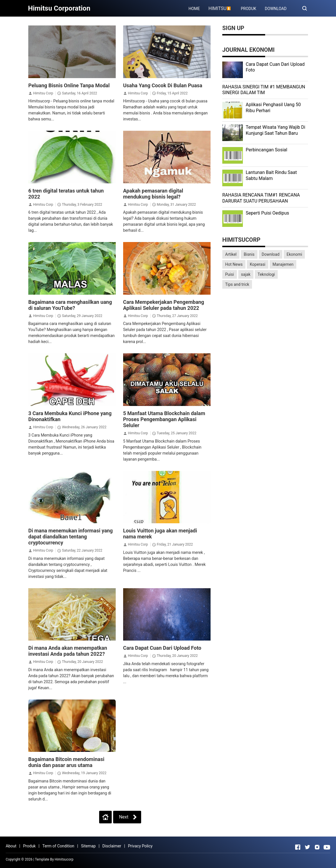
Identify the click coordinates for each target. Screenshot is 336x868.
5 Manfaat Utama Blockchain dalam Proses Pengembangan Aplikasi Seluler (164, 419)
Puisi (230, 274)
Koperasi (258, 264)
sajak (246, 274)
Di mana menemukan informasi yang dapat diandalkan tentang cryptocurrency (71, 537)
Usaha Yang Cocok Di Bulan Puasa (163, 85)
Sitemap (88, 846)
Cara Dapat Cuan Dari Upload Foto (162, 648)
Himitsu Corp (43, 93)
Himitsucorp (64, 859)
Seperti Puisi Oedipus (267, 213)
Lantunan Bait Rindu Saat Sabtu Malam (271, 175)
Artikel (231, 254)
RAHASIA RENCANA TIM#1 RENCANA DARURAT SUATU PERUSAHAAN (261, 198)
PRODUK (249, 9)
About (11, 846)
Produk (29, 846)
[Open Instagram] (317, 847)
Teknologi (266, 274)
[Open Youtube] (327, 847)
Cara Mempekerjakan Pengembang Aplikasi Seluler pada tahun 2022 (164, 305)
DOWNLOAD (276, 9)
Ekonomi (294, 254)
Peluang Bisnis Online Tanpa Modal (69, 85)
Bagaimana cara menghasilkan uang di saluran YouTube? (70, 305)
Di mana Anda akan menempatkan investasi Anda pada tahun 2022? (68, 651)
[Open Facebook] (298, 847)
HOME (194, 9)
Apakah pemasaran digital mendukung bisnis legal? (153, 194)
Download (271, 254)
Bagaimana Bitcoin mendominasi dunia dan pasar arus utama (66, 762)
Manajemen (283, 264)
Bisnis (249, 254)
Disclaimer (112, 846)
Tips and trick (237, 284)
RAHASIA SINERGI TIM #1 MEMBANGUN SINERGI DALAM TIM (264, 90)
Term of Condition (58, 846)
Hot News (234, 264)
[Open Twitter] (307, 847)
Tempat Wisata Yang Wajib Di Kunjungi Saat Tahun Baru (275, 130)
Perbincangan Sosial (266, 150)
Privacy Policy (140, 846)
